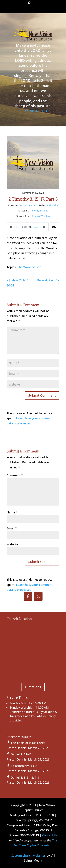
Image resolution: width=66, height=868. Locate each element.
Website (12, 544)
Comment (15, 475)
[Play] (11, 227)
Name (12, 512)
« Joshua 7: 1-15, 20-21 (18, 283)
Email (12, 528)
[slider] (17, 227)
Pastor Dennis (27, 205)
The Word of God (29, 267)
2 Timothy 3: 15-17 (38, 211)
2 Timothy (52, 205)
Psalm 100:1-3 (35, 111)
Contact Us (50, 835)
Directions (33, 687)
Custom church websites (28, 855)
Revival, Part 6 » (48, 280)
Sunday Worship (41, 216)
